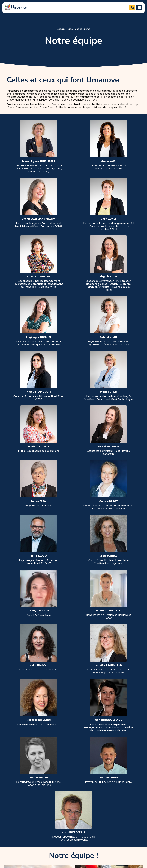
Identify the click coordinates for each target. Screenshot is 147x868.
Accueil (61, 29)
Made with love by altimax (126, 851)
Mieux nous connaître (79, 29)
